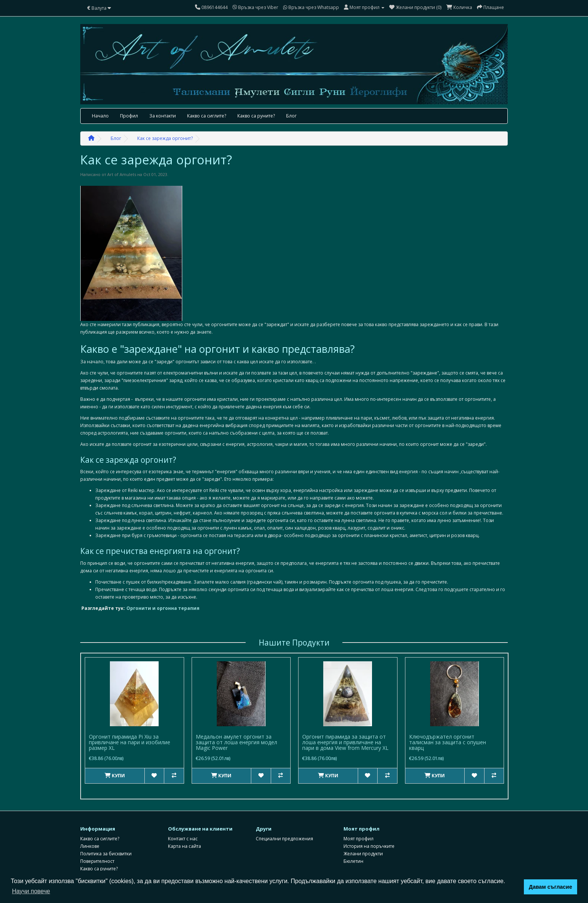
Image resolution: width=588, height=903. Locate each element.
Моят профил (358, 835)
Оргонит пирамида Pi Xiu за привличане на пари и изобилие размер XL (130, 742)
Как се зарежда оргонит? (165, 138)
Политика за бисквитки (106, 850)
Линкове (90, 842)
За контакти (163, 116)
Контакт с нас (183, 835)
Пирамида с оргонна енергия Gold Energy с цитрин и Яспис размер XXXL (239, 742)
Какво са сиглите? (207, 116)
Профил (129, 116)
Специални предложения (284, 835)
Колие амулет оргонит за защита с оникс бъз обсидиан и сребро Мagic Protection (347, 742)
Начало (100, 116)
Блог (291, 116)
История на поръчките (369, 842)
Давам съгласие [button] (550, 887)
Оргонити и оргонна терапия (163, 608)
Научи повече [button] (31, 891)
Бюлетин (353, 857)
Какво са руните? (256, 116)
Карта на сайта (184, 842)
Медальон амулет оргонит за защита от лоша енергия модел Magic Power (450, 742)
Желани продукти (363, 850)
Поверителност (97, 857)
